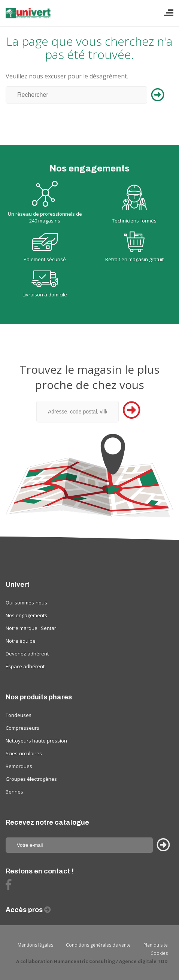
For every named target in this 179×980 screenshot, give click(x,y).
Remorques (19, 766)
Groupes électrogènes (31, 779)
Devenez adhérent (27, 654)
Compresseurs (22, 728)
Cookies (159, 953)
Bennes (14, 792)
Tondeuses (19, 715)
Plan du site (156, 945)
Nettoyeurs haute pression (36, 741)
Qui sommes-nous (26, 603)
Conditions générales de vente (98, 945)
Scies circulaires (24, 753)
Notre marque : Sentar (31, 628)
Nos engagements (26, 615)
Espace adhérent (25, 666)
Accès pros (25, 910)
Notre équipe (21, 641)
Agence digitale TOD (143, 961)
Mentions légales (35, 945)
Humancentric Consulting (84, 961)
